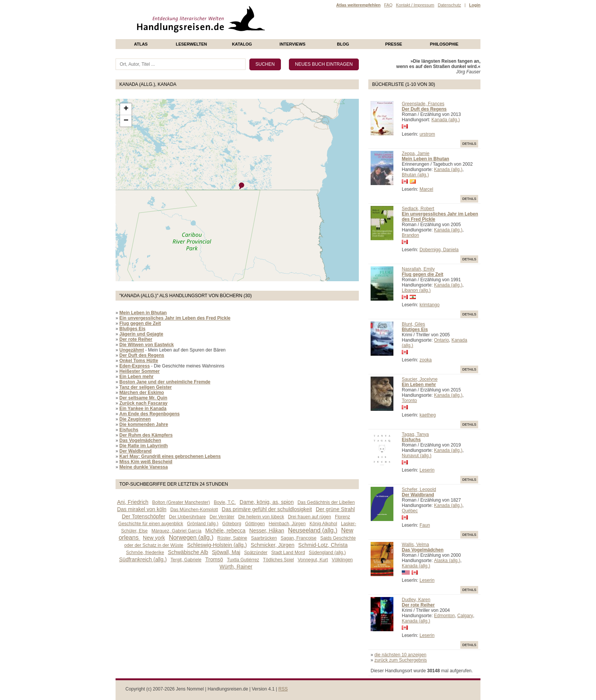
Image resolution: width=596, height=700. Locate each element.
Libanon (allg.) (416, 290)
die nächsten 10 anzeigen (400, 655)
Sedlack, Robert (418, 209)
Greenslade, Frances (423, 104)
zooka (426, 360)
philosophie (444, 44)
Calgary (465, 616)
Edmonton (445, 616)
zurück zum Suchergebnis (401, 660)
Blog (343, 44)
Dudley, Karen (416, 600)
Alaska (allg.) (447, 561)
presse (394, 44)
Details (469, 144)
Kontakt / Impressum (415, 5)
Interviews (292, 44)
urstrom (427, 134)
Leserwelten (191, 44)
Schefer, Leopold (419, 489)
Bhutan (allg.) (415, 175)
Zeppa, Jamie (416, 154)
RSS (283, 689)
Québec (410, 511)
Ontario (441, 340)
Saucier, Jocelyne (420, 379)
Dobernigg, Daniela (439, 250)
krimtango (430, 305)
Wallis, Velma (415, 545)
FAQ (388, 5)
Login (475, 5)
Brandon (410, 235)
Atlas (141, 44)
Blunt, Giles (413, 324)
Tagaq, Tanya (415, 434)
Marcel (426, 189)
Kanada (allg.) (446, 120)
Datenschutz (449, 5)
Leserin (427, 470)
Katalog (242, 44)
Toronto (409, 401)
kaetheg (428, 415)
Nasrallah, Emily (418, 269)
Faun (425, 525)
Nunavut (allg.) (417, 456)
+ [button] (126, 109)
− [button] (126, 121)
